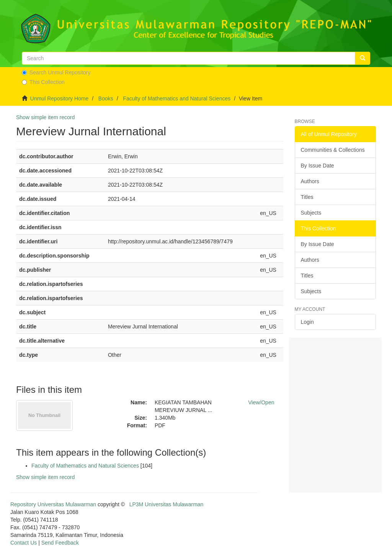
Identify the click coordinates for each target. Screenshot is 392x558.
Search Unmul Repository (56, 72)
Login (307, 322)
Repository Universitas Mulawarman (53, 504)
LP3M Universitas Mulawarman (167, 504)
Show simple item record (45, 117)
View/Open (261, 402)
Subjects (311, 213)
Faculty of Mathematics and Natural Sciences (177, 98)
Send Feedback (60, 543)
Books (106, 98)
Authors (310, 181)
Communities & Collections (333, 150)
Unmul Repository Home (60, 98)
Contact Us (24, 543)
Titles (307, 197)
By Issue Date (318, 166)
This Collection (43, 82)
